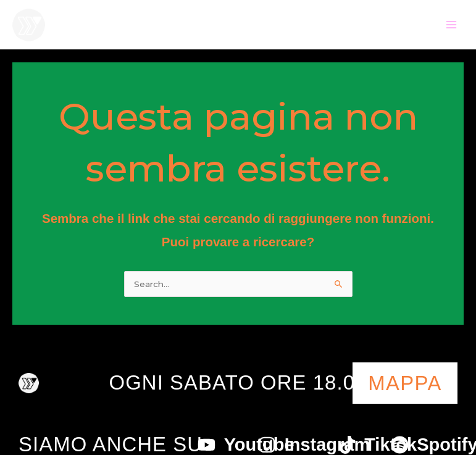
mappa (405, 383)
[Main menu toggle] (452, 25)
